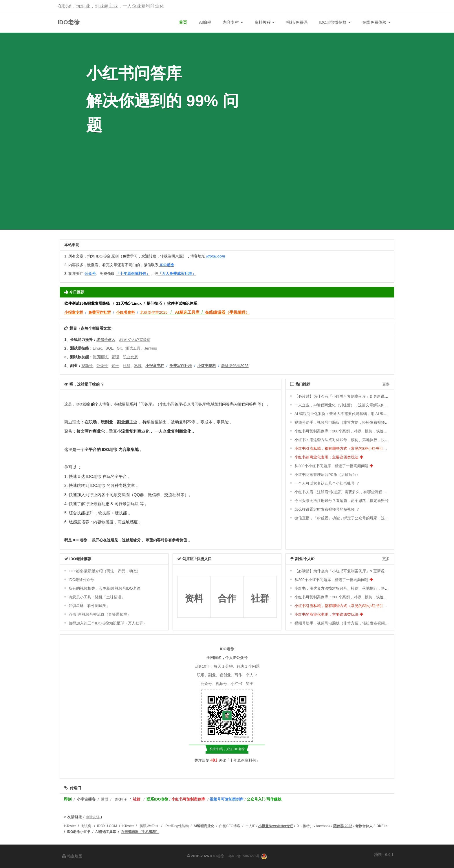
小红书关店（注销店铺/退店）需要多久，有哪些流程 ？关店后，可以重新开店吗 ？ (364, 492)
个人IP (250, 826)
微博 (105, 799)
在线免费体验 (376, 22)
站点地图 (72, 856)
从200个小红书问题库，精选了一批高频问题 (332, 466)
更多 (386, 384)
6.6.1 (384, 855)
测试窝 (86, 826)
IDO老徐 (69, 22)
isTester (70, 826)
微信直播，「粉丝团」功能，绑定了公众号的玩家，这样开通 (345, 518)
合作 (227, 598)
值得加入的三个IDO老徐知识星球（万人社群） (108, 623)
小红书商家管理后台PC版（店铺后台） (327, 475)
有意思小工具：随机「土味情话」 (97, 597)
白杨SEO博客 (230, 826)
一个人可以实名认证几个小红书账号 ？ (327, 483)
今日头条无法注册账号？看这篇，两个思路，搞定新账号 (342, 501)
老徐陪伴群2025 (154, 312)
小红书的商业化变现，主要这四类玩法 (326, 457)
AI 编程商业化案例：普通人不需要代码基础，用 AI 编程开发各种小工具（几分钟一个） (367, 414)
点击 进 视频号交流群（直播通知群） (100, 614)
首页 (183, 22)
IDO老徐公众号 (81, 580)
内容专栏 (233, 22)
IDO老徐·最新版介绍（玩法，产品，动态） (105, 571)
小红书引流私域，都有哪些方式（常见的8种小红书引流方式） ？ (349, 448)
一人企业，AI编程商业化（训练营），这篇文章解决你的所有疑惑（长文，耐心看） (364, 405)
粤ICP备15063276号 (244, 856)
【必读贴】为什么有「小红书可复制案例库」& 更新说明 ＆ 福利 (348, 396)
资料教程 (265, 22)
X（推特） (305, 826)
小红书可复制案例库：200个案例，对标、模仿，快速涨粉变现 (347, 431)
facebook (323, 826)
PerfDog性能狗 (177, 826)
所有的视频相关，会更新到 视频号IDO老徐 (105, 588)
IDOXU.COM (107, 826)
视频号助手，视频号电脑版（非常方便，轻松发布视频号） (343, 422)
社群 (260, 598)
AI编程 (205, 22)
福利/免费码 (297, 22)
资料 (194, 598)
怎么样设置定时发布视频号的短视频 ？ (327, 509)
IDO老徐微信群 (335, 22)
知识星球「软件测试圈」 (89, 606)
